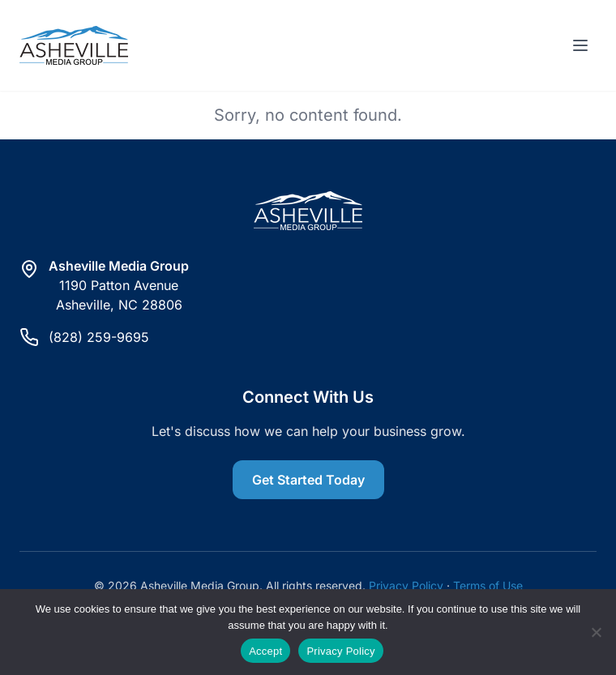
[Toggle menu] (580, 45)
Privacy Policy (406, 585)
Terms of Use (488, 585)
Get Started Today (308, 480)
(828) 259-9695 (99, 337)
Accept (265, 651)
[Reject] (596, 632)
